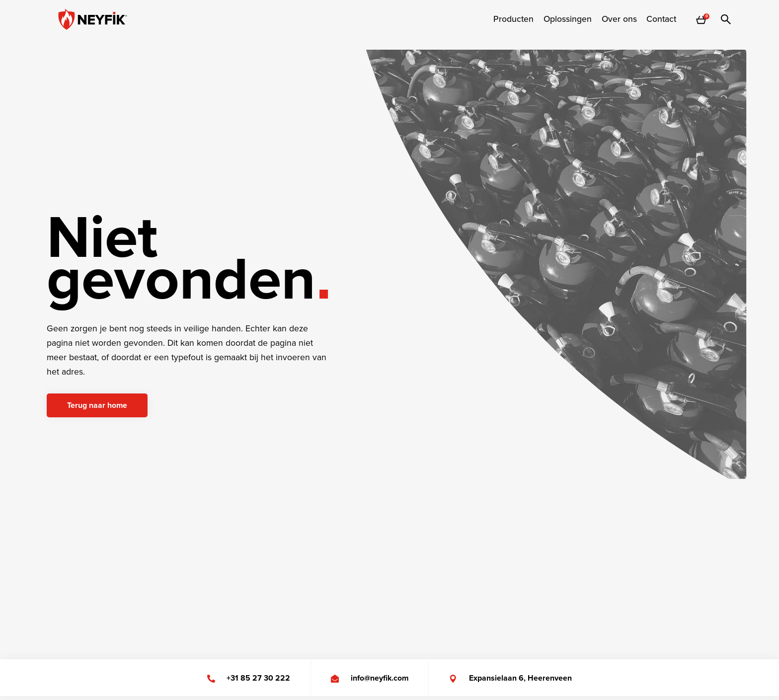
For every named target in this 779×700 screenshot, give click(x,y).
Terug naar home (97, 405)
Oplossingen (568, 19)
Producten (513, 19)
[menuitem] (513, 19)
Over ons (619, 19)
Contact (661, 19)
